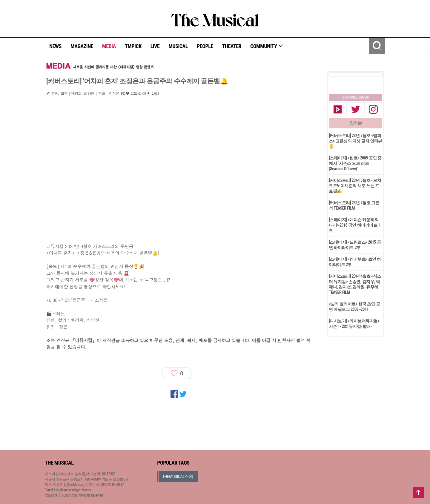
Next (373, 74)
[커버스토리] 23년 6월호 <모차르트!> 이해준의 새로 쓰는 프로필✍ (355, 186)
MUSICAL (178, 46)
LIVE (155, 46)
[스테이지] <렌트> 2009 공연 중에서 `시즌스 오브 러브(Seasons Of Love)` (355, 163)
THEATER (232, 46)
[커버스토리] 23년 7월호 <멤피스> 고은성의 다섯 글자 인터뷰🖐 (355, 141)
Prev (338, 74)
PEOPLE (205, 46)
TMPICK (133, 46)
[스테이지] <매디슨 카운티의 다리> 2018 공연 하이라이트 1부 (354, 225)
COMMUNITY (267, 46)
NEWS (55, 46)
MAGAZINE (82, 46)
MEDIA (109, 46)
